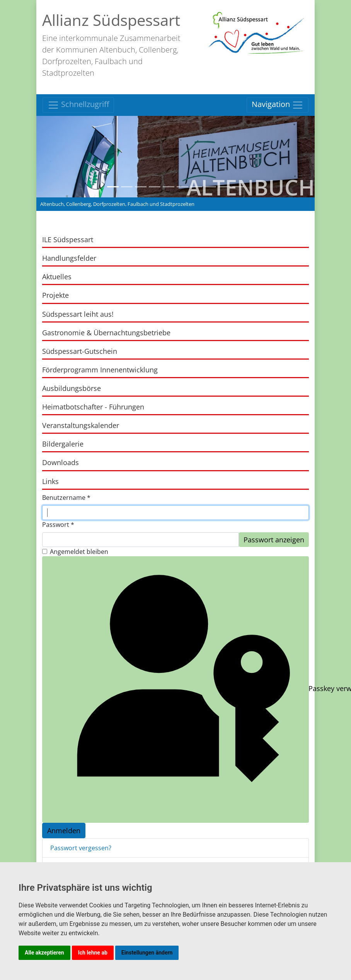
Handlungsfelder (69, 258)
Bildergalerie (63, 444)
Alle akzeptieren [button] (44, 953)
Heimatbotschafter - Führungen (93, 407)
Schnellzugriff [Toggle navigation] (78, 105)
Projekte (55, 295)
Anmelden (64, 831)
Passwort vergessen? (81, 848)
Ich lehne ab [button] (93, 953)
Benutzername (66, 498)
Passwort (58, 525)
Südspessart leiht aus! (78, 314)
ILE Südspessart (68, 239)
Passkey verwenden (177, 689)
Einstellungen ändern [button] (147, 953)
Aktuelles (57, 277)
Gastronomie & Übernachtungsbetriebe (106, 333)
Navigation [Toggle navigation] (278, 105)
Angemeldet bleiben (79, 552)
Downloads (60, 462)
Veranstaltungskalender (81, 425)
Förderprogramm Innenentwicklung (100, 370)
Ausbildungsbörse (72, 388)
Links (50, 481)
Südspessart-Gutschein (80, 351)
